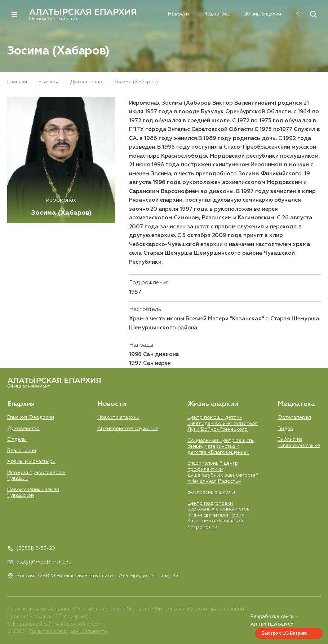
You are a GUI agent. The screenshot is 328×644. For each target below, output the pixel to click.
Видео (285, 428)
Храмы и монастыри (31, 461)
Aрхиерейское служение (128, 428)
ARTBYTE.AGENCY (272, 624)
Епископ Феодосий (31, 417)
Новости (152, 14)
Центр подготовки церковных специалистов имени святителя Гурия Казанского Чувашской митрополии (219, 515)
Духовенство (87, 82)
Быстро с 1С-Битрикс (284, 633)
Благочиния (22, 450)
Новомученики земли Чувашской (33, 492)
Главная (18, 82)
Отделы (17, 439)
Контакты (280, 14)
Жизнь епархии (236, 14)
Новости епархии (118, 417)
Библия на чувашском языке (299, 443)
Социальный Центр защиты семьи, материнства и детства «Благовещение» (221, 446)
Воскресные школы (211, 492)
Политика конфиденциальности (68, 632)
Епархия (117, 14)
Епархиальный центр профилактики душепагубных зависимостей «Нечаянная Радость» (223, 472)
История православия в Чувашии (36, 475)
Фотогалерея (294, 417)
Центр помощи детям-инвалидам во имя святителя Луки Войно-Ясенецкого (223, 423)
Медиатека (190, 14)
